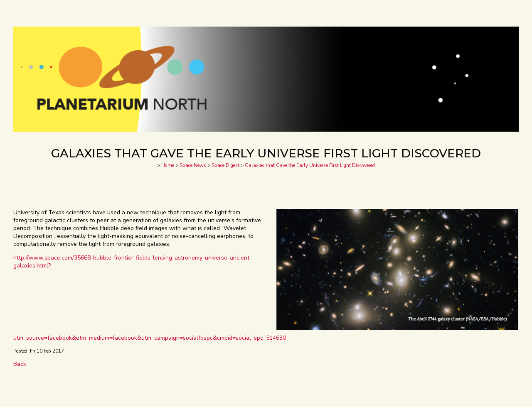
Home (168, 165)
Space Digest (225, 165)
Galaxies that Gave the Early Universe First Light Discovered (310, 165)
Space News (193, 165)
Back (20, 364)
